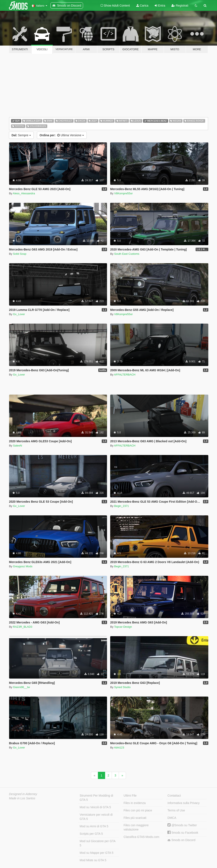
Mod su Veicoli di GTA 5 (95, 807)
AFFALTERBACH (125, 375)
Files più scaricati (135, 818)
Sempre (21, 135)
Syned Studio (122, 687)
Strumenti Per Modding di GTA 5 (96, 798)
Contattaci (174, 796)
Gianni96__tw (21, 687)
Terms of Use (176, 810)
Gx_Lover (19, 314)
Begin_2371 (122, 506)
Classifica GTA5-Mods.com (141, 837)
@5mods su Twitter (182, 825)
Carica (142, 6)
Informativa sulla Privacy (184, 803)
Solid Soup (20, 254)
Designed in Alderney (23, 794)
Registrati (180, 6)
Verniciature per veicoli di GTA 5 (96, 817)
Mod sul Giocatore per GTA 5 (98, 843)
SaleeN (17, 446)
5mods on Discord (181, 840)
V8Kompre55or (123, 193)
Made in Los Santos (22, 798)
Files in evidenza (135, 803)
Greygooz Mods (23, 566)
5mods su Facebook (183, 833)
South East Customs (127, 254)
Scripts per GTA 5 (91, 834)
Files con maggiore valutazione (136, 827)
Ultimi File (130, 796)
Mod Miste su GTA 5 (93, 860)
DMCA (172, 818)
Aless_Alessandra (24, 193)
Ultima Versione (62, 135)
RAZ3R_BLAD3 (23, 627)
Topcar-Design (123, 627)
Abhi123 (119, 748)
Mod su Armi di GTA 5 (94, 826)
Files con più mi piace (138, 810)
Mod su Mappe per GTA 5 (97, 853)
